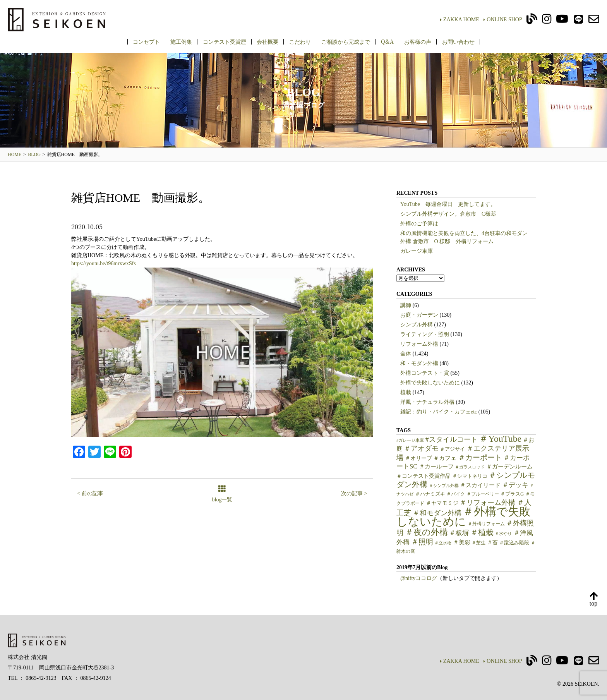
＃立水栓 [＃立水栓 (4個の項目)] (443, 543)
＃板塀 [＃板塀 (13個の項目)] (459, 533)
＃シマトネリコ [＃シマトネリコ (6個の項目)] (470, 476)
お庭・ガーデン (419, 315)
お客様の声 (418, 41)
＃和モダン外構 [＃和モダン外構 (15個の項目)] (437, 513)
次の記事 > (354, 493)
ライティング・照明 (425, 334)
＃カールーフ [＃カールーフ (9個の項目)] (436, 467)
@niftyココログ (419, 578)
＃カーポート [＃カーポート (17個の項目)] (480, 457)
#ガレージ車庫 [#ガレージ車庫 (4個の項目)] (410, 440)
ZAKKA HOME (460, 20)
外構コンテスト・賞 (425, 373)
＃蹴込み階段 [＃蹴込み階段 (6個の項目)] (514, 543)
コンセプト (146, 41)
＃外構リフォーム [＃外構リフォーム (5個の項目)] (486, 524)
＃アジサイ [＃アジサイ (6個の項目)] (452, 449)
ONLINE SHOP (503, 20)
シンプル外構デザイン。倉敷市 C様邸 (448, 214)
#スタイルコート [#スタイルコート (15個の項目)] (452, 439)
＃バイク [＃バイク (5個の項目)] (456, 494)
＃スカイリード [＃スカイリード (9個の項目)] (480, 485)
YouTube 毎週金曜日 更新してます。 (448, 204)
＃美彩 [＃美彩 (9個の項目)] (462, 542)
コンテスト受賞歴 (225, 41)
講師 (406, 305)
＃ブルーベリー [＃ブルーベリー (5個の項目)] (483, 494)
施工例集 (181, 41)
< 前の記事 (90, 493)
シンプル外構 (417, 325)
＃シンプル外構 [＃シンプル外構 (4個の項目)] (444, 486)
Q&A (387, 41)
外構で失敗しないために (430, 383)
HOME (15, 154)
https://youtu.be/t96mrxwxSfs (104, 263)
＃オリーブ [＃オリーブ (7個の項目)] (418, 458)
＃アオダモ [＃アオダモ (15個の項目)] (421, 448)
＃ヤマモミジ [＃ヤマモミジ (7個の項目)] (442, 503)
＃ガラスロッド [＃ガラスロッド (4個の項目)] (470, 467)
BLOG (34, 154)
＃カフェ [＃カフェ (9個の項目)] (445, 458)
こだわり (300, 41)
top (593, 600)
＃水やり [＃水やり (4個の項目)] (503, 534)
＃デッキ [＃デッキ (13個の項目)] (515, 485)
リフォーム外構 (419, 344)
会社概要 (267, 41)
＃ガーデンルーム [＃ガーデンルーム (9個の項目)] (509, 467)
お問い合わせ (458, 41)
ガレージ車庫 (417, 251)
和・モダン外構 (419, 363)
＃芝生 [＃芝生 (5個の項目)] (478, 543)
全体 (406, 354)
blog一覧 (222, 494)
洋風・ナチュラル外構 (427, 402)
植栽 (406, 392)
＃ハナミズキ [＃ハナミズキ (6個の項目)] (430, 494)
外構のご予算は (419, 224)
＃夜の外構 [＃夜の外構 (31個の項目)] (426, 532)
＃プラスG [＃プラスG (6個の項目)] (512, 494)
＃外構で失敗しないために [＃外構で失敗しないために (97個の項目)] (463, 516)
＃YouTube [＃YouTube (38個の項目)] (500, 439)
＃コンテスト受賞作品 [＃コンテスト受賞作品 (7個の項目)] (424, 476)
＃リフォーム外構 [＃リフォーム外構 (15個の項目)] (487, 503)
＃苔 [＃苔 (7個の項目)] (492, 543)
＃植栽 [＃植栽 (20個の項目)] (482, 533)
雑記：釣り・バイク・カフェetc (439, 412)
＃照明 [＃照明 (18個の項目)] (422, 542)
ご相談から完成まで (346, 41)
